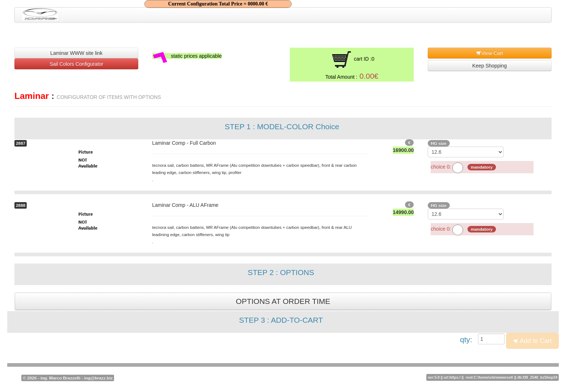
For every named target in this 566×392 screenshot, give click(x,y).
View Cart (489, 53)
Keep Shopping (489, 66)
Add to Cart (532, 341)
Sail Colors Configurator (76, 64)
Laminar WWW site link (76, 53)
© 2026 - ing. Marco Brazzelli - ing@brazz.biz (68, 378)
